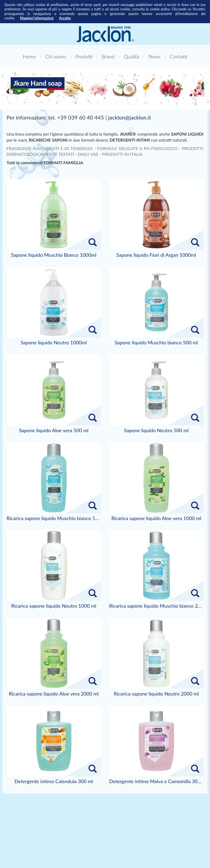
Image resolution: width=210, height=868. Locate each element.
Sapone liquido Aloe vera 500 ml (54, 431)
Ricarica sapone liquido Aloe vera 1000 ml (156, 518)
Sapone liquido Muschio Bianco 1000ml (54, 255)
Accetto (65, 18)
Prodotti (84, 56)
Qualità (132, 56)
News (154, 56)
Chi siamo (56, 56)
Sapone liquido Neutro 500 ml (156, 431)
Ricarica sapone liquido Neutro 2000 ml (156, 694)
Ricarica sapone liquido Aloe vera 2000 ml (54, 694)
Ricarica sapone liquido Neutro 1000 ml (54, 606)
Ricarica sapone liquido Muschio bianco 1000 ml (54, 518)
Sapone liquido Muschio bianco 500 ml (156, 343)
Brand (108, 56)
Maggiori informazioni (37, 18)
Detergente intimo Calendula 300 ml (54, 782)
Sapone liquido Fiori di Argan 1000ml (156, 255)
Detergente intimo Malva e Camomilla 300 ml (156, 782)
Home (29, 56)
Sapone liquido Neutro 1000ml (54, 343)
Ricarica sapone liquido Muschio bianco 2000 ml (156, 606)
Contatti (178, 56)
